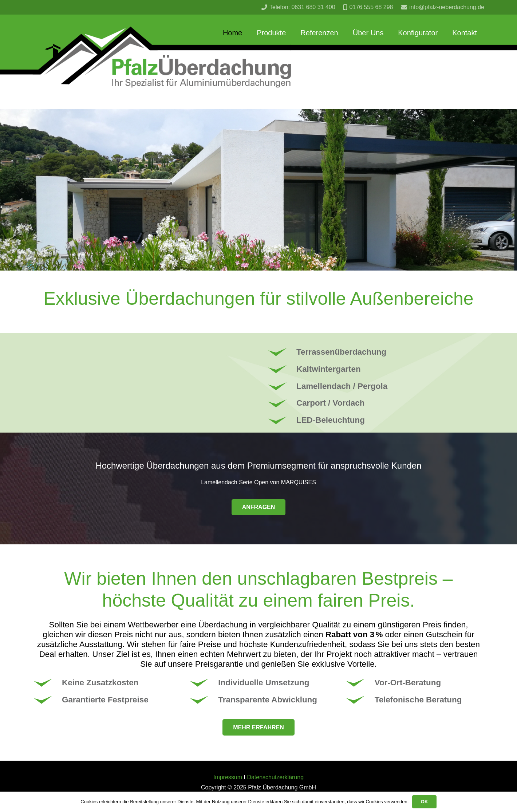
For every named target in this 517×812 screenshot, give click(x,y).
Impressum (228, 777)
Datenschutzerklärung (275, 777)
